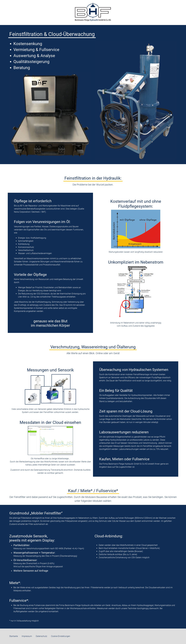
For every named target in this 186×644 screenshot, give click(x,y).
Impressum (27, 636)
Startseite (14, 636)
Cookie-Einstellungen (61, 636)
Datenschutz (41, 636)
